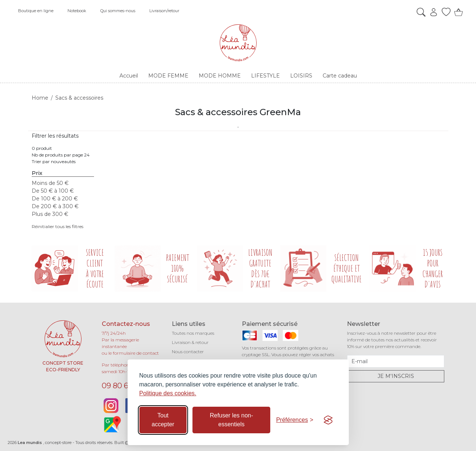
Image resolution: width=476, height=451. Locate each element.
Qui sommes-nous (118, 11)
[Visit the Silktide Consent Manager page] (328, 420)
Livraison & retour (190, 342)
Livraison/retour (164, 11)
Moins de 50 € (50, 183)
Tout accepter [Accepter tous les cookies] (163, 420)
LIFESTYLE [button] (265, 76)
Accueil (129, 76)
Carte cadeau (340, 76)
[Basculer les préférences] (295, 420)
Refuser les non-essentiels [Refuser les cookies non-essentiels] (231, 420)
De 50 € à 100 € (53, 191)
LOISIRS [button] (301, 76)
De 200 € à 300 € (55, 206)
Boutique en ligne (36, 11)
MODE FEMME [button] (168, 76)
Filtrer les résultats (55, 136)
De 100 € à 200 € (55, 199)
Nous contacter (188, 352)
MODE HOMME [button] (220, 76)
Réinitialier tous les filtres (58, 226)
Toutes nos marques (193, 333)
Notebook (77, 11)
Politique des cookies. (168, 393)
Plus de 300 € (50, 214)
